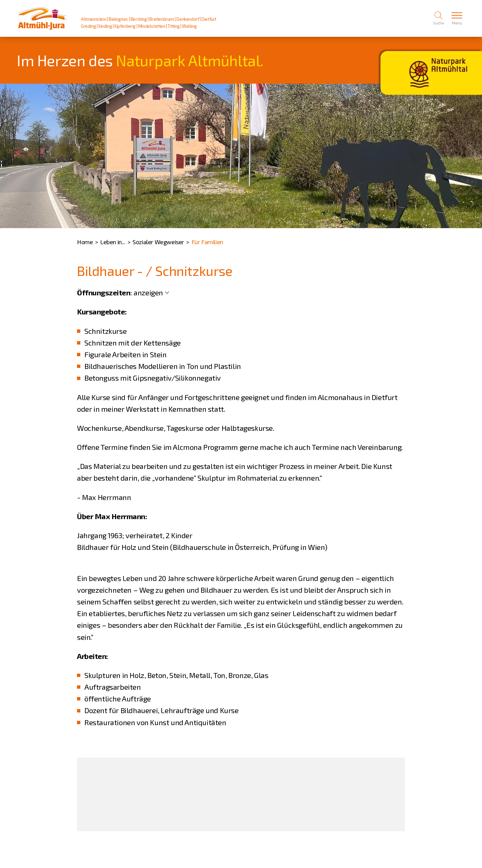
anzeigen (148, 292)
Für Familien (207, 242)
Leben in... (113, 242)
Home (85, 242)
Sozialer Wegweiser (158, 242)
